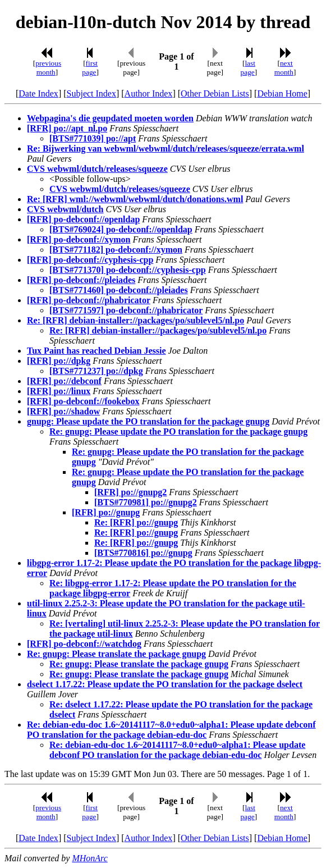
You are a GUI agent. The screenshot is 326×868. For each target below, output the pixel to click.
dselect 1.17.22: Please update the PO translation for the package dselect (165, 684)
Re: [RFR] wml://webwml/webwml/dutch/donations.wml (135, 199)
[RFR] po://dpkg (59, 361)
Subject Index (91, 93)
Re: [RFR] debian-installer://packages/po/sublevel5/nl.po (136, 320)
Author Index (149, 93)
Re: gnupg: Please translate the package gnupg (116, 654)
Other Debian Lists (215, 93)
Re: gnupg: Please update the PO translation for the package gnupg (178, 431)
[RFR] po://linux (59, 391)
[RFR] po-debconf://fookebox (83, 401)
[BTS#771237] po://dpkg (96, 371)
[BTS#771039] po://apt (93, 138)
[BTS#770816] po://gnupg (143, 553)
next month (284, 68)
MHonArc (89, 858)
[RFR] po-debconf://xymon (79, 239)
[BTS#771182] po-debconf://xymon (116, 250)
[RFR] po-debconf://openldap (83, 219)
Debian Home (282, 93)
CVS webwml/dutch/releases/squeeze (97, 169)
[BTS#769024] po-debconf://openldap (121, 229)
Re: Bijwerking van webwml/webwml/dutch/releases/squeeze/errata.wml (166, 149)
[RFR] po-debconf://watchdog (84, 644)
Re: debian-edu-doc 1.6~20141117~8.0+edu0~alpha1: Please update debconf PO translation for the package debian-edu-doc (171, 730)
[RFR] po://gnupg (106, 512)
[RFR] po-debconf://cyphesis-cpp (90, 260)
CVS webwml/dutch (65, 209)
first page (90, 68)
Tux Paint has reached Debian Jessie (97, 351)
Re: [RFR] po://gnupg (136, 522)
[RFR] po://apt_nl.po (67, 128)
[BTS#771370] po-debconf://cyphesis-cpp (128, 270)
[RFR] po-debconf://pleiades (81, 280)
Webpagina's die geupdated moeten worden (110, 118)
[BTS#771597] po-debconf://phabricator (126, 310)
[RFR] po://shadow (63, 411)
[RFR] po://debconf (64, 381)
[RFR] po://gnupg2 (130, 492)
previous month (48, 68)
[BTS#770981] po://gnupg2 (146, 502)
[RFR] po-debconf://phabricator (89, 300)
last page (248, 68)
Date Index (38, 93)
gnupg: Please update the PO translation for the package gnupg (148, 421)
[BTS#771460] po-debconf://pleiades (119, 290)
